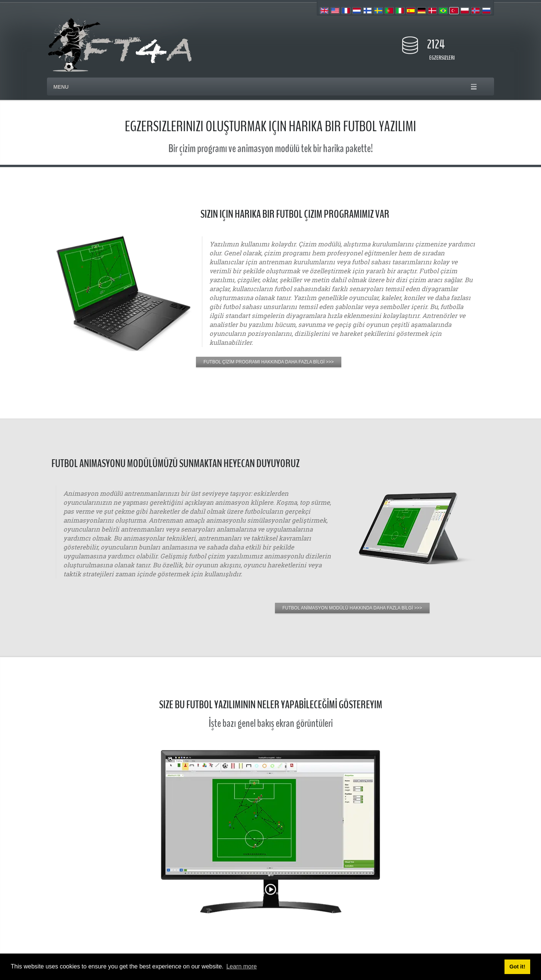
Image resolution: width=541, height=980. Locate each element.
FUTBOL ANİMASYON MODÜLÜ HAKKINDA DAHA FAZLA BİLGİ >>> (352, 608)
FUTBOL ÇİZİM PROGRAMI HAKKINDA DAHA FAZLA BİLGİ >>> (268, 362)
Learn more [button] (241, 966)
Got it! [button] (517, 967)
